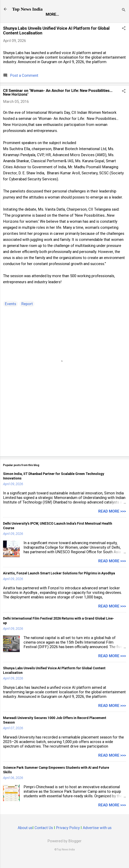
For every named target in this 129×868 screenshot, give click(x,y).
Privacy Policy (68, 836)
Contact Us (44, 836)
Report (31, 22)
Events (10, 313)
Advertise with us (97, 836)
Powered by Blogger (64, 850)
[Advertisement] (64, 433)
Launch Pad (94, 22)
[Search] (124, 10)
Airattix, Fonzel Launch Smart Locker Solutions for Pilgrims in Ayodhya (59, 582)
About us (25, 836)
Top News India (27, 9)
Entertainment (60, 22)
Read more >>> (112, 520)
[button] (124, 37)
